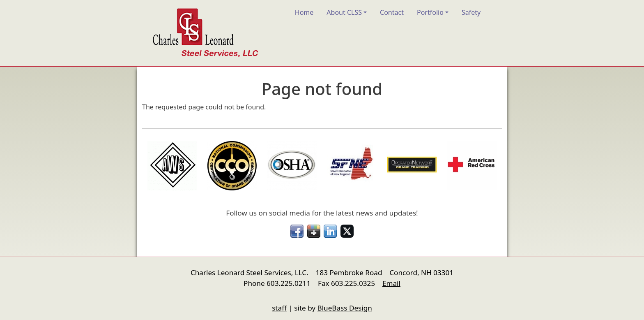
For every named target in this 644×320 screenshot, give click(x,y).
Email (391, 283)
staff (279, 308)
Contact (392, 12)
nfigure (148, 292)
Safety (471, 12)
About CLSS (344, 12)
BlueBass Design (345, 308)
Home (304, 12)
